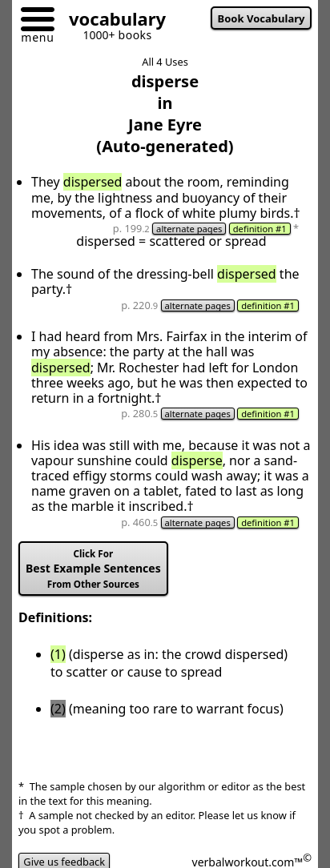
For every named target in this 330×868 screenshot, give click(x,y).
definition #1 (260, 229)
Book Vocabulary (262, 18)
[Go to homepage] (111, 21)
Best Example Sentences (93, 569)
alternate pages (189, 229)
